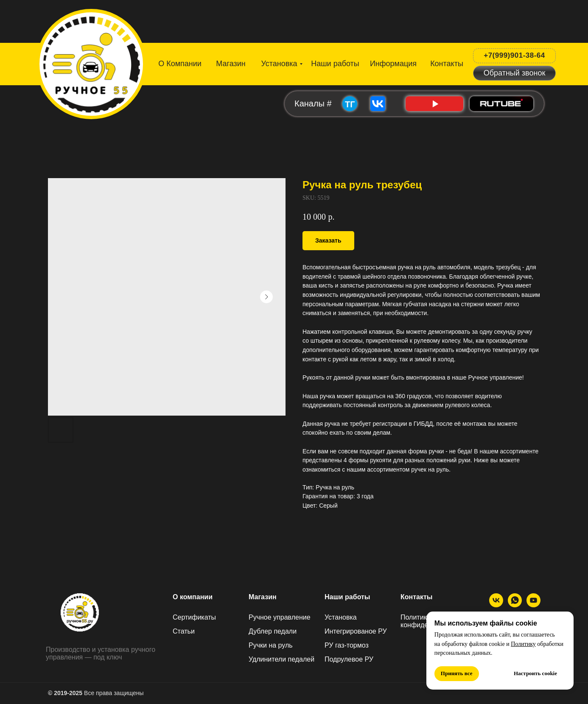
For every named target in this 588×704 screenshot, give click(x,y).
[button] (514, 73)
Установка (341, 617)
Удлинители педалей (281, 659)
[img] (92, 61)
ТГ (350, 104)
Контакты (416, 597)
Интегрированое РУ (356, 631)
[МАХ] (515, 605)
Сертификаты (194, 617)
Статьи (184, 631)
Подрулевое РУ (349, 659)
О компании (193, 597)
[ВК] (496, 605)
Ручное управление (280, 617)
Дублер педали (273, 631)
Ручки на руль (271, 645)
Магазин (263, 597)
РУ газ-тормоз (347, 645)
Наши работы (347, 597)
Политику (523, 644)
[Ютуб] (533, 605)
